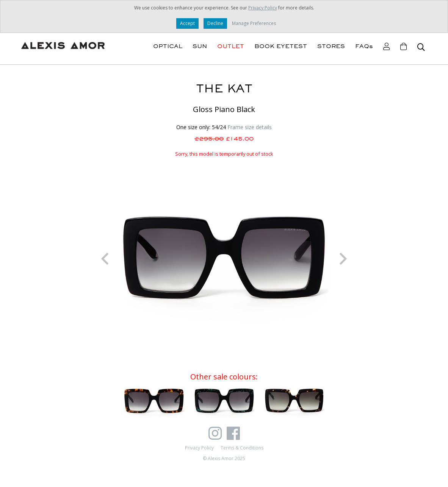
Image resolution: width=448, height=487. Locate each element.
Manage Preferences (254, 23)
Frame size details (250, 127)
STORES (331, 46)
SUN (200, 46)
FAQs (364, 46)
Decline (215, 23)
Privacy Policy (263, 8)
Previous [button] (105, 259)
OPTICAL (168, 46)
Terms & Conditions (242, 448)
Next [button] (343, 259)
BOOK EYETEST (281, 46)
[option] (224, 259)
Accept (187, 23)
